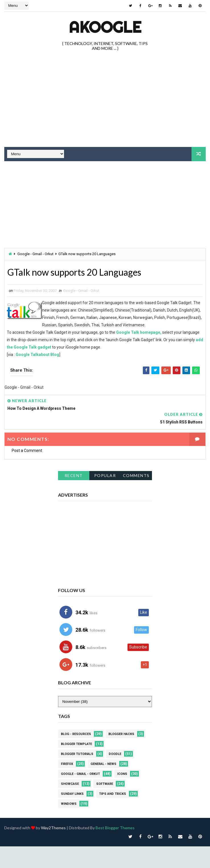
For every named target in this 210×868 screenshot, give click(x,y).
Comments (136, 475)
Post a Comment (27, 450)
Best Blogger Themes (115, 827)
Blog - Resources (76, 733)
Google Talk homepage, (139, 332)
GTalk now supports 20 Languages (74, 272)
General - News (103, 763)
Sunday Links (72, 793)
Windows (69, 803)
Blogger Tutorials (77, 753)
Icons (122, 773)
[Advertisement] (76, 205)
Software (105, 783)
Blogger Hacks (121, 733)
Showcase (70, 783)
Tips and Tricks (113, 793)
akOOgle (105, 27)
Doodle (115, 753)
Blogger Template (76, 743)
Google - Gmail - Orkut (35, 254)
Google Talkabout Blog (37, 354)
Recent (74, 475)
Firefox (67, 763)
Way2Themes (53, 827)
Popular (105, 475)
